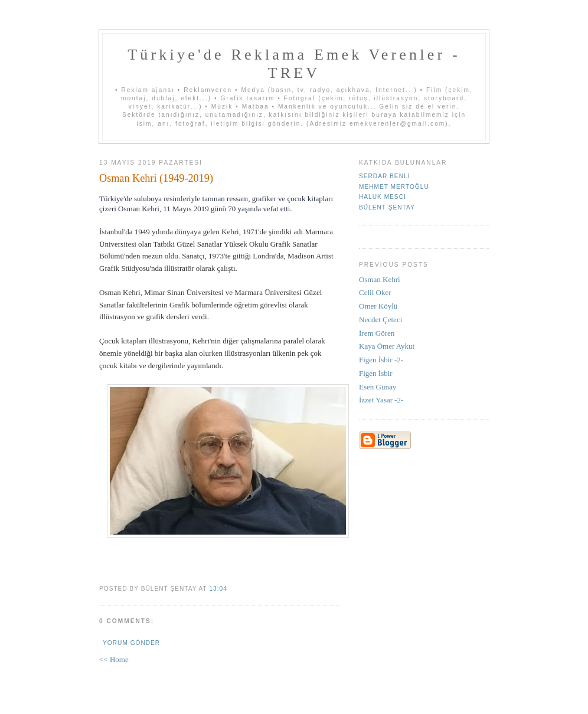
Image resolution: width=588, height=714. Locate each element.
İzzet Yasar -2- (381, 400)
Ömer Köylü (378, 306)
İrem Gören (377, 333)
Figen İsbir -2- (381, 360)
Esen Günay (378, 387)
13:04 (218, 589)
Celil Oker (375, 292)
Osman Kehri (380, 279)
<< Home (114, 659)
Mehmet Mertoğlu (394, 187)
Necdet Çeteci (380, 320)
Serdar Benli (384, 176)
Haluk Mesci (383, 197)
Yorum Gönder (131, 643)
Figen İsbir (376, 373)
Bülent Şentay (387, 207)
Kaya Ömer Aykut (387, 346)
